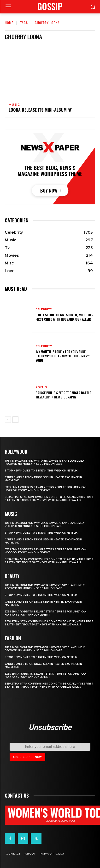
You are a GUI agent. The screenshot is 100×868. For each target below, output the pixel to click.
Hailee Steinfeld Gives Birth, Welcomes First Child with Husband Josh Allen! (64, 317)
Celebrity (44, 309)
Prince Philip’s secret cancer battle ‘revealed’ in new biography (63, 395)
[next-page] (15, 420)
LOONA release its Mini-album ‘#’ (40, 110)
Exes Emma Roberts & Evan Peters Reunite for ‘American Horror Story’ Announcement (46, 489)
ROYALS (41, 387)
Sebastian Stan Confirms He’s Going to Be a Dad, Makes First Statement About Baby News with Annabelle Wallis (49, 499)
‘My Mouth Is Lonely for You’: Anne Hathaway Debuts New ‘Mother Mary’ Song (62, 356)
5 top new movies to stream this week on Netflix (41, 471)
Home (9, 22)
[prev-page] (8, 420)
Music (14, 105)
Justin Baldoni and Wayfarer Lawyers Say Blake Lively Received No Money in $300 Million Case (45, 462)
